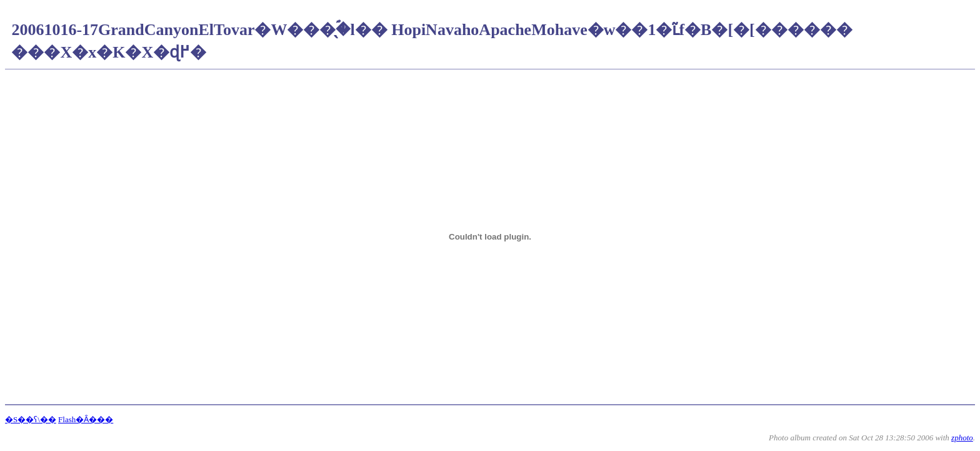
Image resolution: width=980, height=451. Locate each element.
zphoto (962, 438)
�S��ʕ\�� (31, 419)
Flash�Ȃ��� (86, 419)
